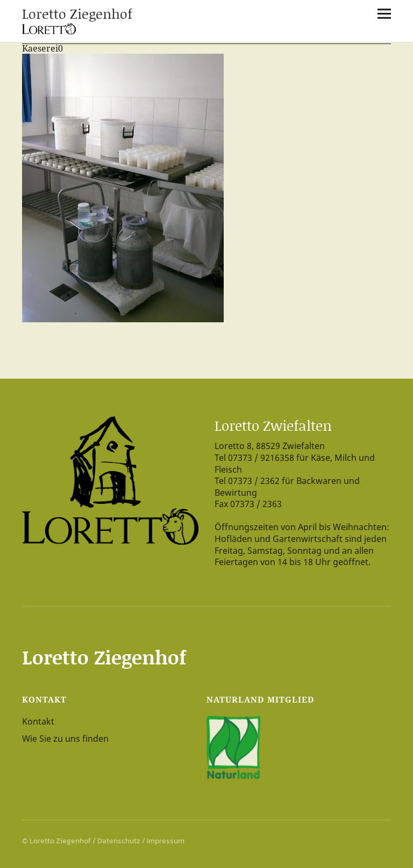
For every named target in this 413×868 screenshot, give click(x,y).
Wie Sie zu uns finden (65, 739)
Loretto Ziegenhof (77, 14)
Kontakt (38, 721)
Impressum (166, 841)
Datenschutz (119, 841)
